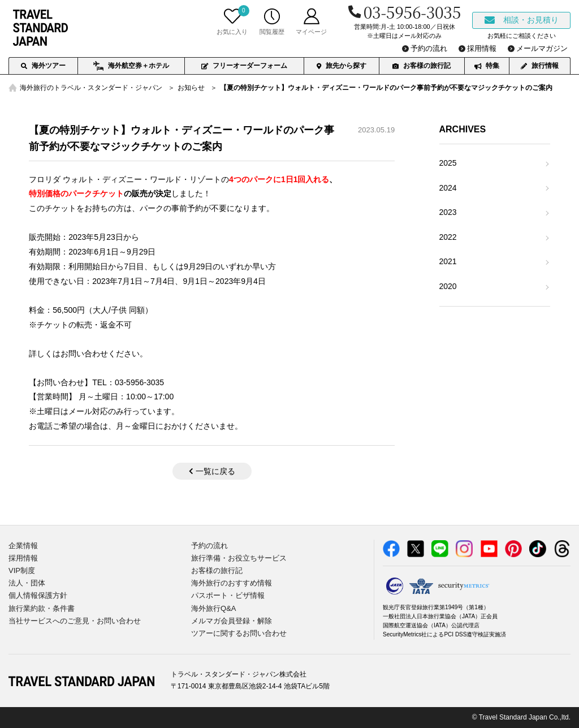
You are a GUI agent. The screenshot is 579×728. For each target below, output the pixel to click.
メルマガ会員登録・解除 (232, 621)
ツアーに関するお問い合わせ (239, 633)
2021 (448, 261)
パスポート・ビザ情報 (228, 595)
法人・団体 (27, 583)
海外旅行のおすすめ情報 (232, 583)
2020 (448, 286)
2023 (448, 212)
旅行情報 (540, 66)
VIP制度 (22, 570)
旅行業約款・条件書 (42, 608)
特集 (487, 66)
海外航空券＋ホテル (131, 66)
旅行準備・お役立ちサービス (239, 558)
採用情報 (23, 558)
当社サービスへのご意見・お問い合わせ (75, 621)
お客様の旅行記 (422, 66)
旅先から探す (342, 66)
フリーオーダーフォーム (244, 66)
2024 (448, 188)
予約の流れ (209, 546)
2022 (448, 237)
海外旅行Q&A (213, 608)
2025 (448, 163)
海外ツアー (43, 66)
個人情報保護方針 (38, 595)
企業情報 (23, 546)
